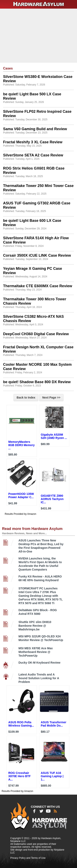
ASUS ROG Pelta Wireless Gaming (21, 724)
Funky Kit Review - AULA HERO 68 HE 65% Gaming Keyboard (40, 578)
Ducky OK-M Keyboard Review (39, 663)
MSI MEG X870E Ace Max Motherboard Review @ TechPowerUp (36, 652)
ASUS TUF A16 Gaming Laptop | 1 (52, 776)
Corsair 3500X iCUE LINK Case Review (37, 255)
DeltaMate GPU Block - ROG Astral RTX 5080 (38, 612)
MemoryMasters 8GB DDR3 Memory (22, 445)
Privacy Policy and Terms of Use (28, 858)
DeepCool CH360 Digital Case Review (36, 334)
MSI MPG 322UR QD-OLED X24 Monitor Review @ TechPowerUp (41, 638)
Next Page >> (51, 398)
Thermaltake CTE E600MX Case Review (38, 286)
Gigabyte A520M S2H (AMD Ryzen (54, 436)
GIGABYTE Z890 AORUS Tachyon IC (52, 499)
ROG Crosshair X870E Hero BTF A (20, 776)
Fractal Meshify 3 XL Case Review (33, 142)
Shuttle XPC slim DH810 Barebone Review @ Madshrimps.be (35, 626)
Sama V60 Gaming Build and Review (35, 129)
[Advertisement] (39, 35)
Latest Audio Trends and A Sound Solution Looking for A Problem (39, 678)
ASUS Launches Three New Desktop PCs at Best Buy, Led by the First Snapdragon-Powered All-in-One (41, 546)
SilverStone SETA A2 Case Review (33, 155)
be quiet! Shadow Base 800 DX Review (37, 382)
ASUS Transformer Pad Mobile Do (54, 724)
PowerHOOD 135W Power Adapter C (21, 496)
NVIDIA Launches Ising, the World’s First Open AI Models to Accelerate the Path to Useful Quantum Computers (40, 564)
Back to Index (26, 398)
